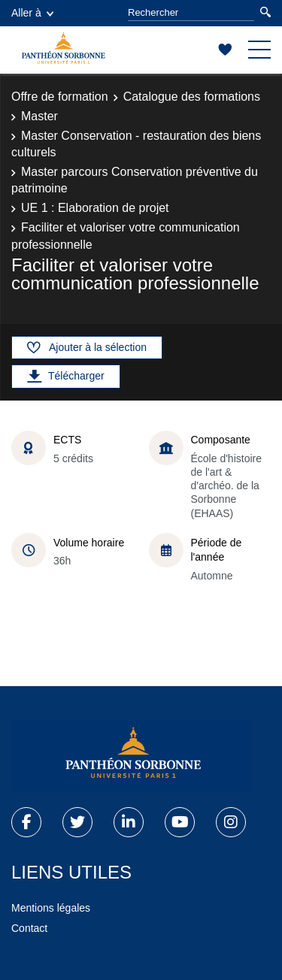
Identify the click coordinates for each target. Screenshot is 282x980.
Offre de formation (60, 97)
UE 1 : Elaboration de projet (95, 208)
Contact (29, 928)
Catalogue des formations (192, 97)
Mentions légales (51, 908)
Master (39, 116)
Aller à (32, 13)
